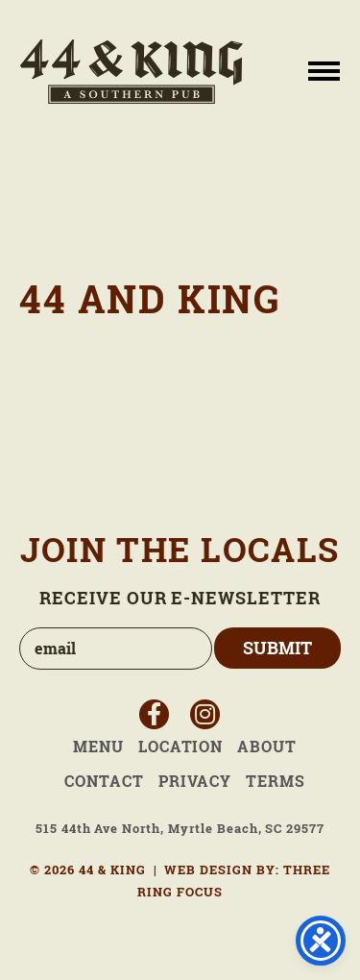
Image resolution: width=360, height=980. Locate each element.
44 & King (132, 72)
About (267, 747)
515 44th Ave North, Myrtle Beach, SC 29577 (180, 829)
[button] (324, 70)
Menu (98, 747)
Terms (276, 781)
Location (181, 747)
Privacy (195, 781)
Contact (104, 781)
